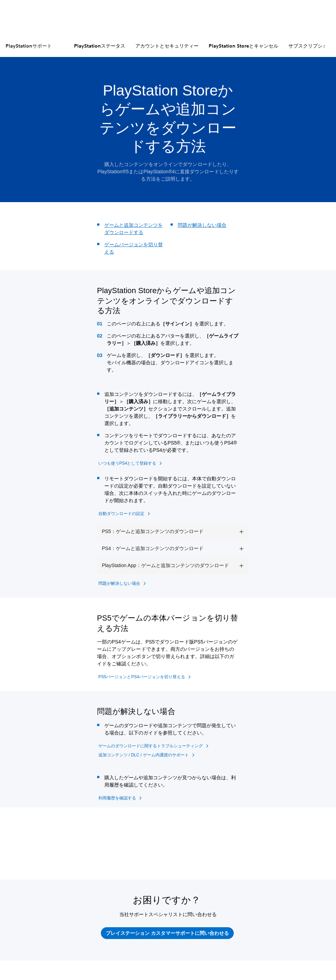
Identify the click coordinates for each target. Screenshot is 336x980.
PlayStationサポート (29, 46)
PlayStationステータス (100, 46)
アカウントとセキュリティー (167, 46)
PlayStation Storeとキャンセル (243, 46)
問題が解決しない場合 (202, 225)
